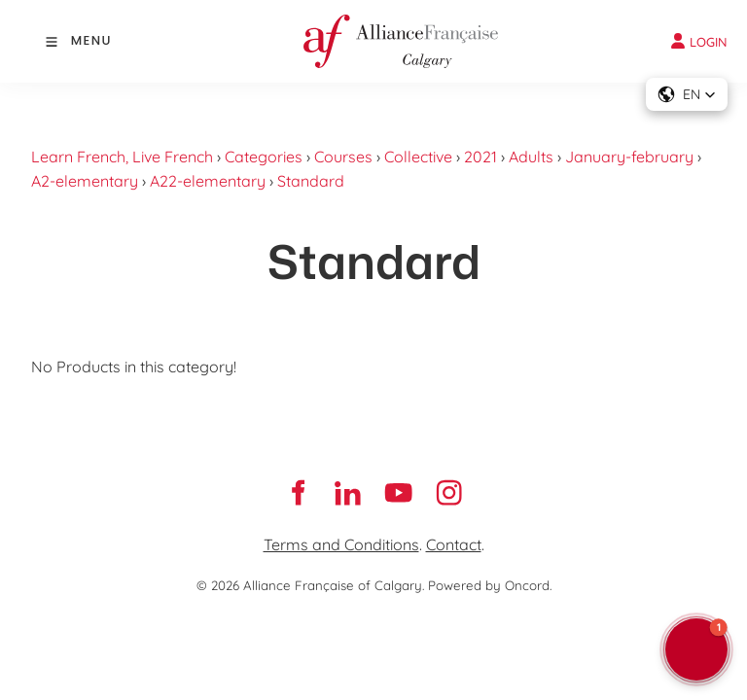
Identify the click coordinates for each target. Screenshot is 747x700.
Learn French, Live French (122, 157)
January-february (629, 157)
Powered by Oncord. (490, 585)
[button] (687, 94)
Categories (264, 157)
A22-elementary (208, 181)
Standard (311, 181)
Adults (531, 157)
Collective (418, 157)
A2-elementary (85, 181)
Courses (343, 157)
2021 (480, 157)
